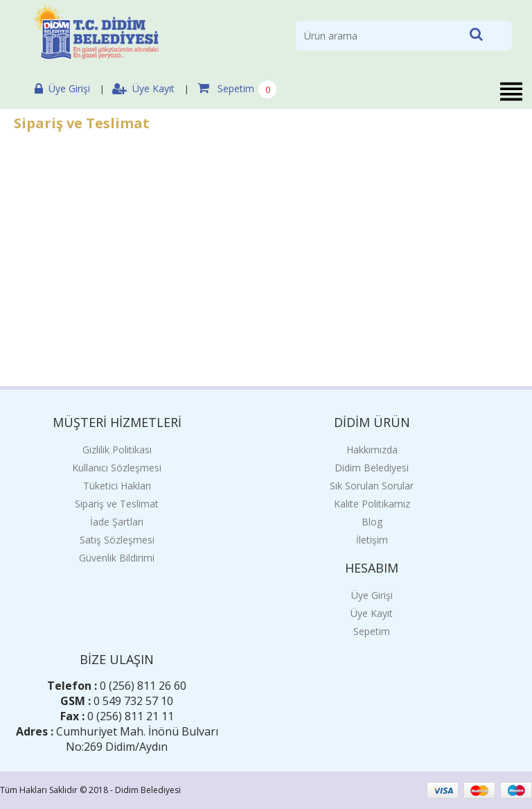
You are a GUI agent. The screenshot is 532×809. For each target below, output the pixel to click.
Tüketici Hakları (117, 486)
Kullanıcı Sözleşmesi (117, 468)
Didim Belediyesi (372, 468)
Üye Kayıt (143, 88)
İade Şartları (117, 522)
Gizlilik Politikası (117, 450)
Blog (372, 522)
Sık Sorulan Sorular (372, 486)
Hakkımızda (372, 450)
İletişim (372, 540)
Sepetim (226, 88)
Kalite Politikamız (372, 504)
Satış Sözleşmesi (117, 540)
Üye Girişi (62, 88)
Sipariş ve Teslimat (117, 504)
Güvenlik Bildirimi (117, 558)
